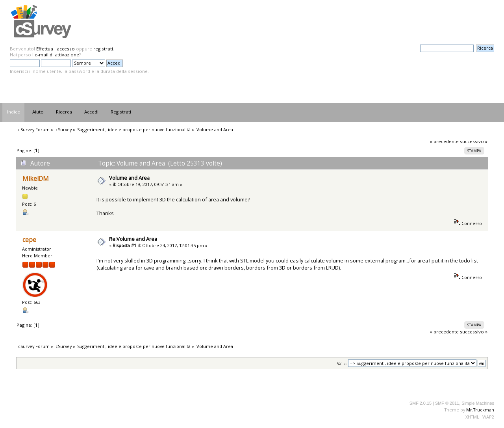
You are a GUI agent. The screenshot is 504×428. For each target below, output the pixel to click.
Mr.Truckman (480, 410)
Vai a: (342, 364)
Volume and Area (129, 178)
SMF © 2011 (447, 403)
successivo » (474, 141)
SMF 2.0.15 (421, 403)
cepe (29, 240)
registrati (103, 49)
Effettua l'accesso (56, 49)
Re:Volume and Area (133, 239)
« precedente (444, 141)
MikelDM (36, 179)
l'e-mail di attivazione (56, 55)
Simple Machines (478, 403)
